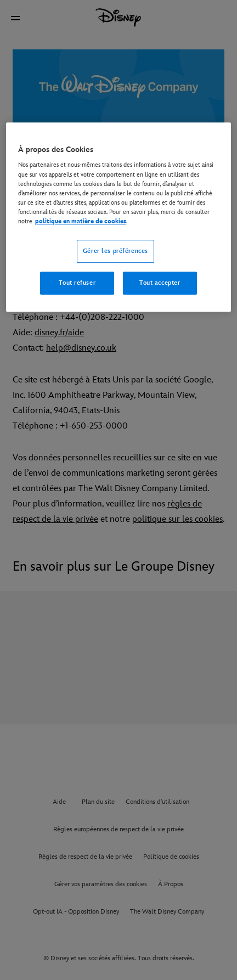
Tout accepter (160, 283)
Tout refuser (77, 283)
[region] (119, 217)
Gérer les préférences (115, 251)
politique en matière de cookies (81, 221)
